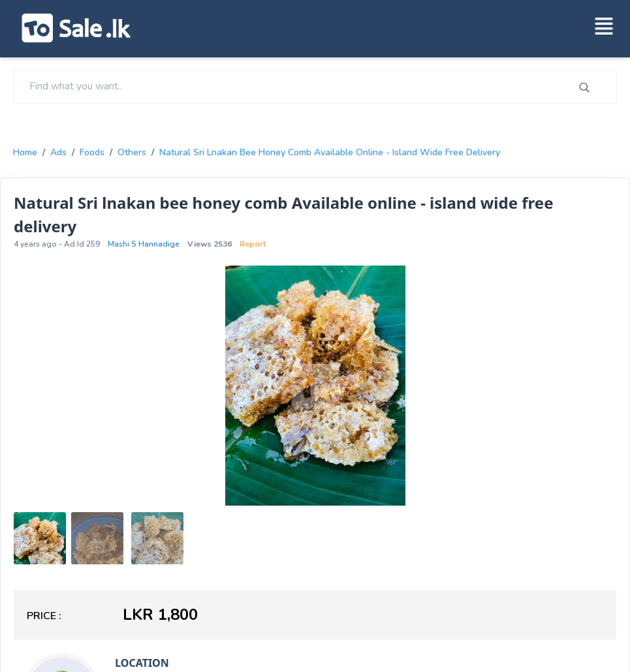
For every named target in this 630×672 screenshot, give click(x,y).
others (132, 152)
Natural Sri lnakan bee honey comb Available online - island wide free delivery (330, 152)
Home (25, 152)
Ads (58, 152)
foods (92, 152)
